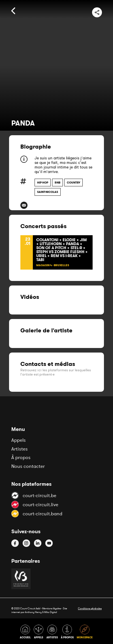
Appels (19, 440)
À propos (21, 457)
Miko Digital (51, 612)
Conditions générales (90, 608)
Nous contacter (28, 466)
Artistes (20, 449)
